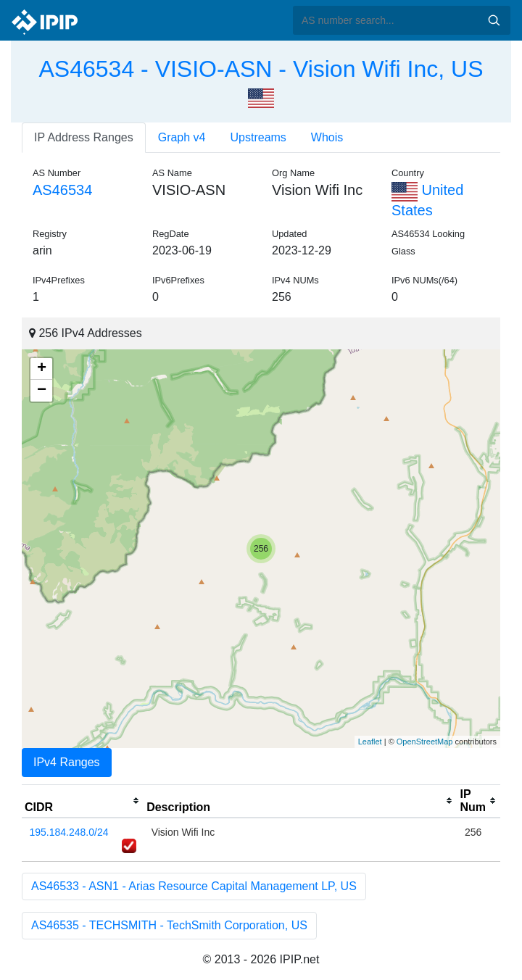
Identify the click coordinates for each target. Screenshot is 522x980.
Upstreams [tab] (258, 137)
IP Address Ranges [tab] (84, 137)
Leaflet (370, 742)
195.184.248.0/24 (69, 832)
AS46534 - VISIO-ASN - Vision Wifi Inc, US (261, 69)
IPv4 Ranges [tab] (67, 762)
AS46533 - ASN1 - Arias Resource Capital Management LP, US (194, 886)
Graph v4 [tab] (182, 137)
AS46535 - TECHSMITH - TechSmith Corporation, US (169, 925)
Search (494, 20)
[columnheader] (83, 801)
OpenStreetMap (425, 742)
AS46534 (62, 190)
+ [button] (42, 369)
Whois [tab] (327, 137)
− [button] (42, 391)
